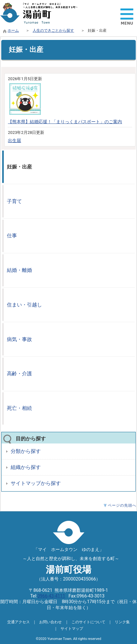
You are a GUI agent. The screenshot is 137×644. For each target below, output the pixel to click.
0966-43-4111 (51, 596)
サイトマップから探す (36, 483)
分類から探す (26, 451)
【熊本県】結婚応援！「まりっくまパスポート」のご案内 (65, 122)
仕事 (12, 236)
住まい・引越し (24, 305)
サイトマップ (72, 629)
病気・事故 (19, 339)
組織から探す (26, 467)
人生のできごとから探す (53, 30)
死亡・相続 (19, 408)
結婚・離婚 (19, 270)
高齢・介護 (19, 374)
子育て (14, 201)
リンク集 (122, 622)
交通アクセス (18, 622)
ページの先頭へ (122, 505)
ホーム (13, 30)
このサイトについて (88, 622)
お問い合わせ (50, 622)
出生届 (14, 141)
